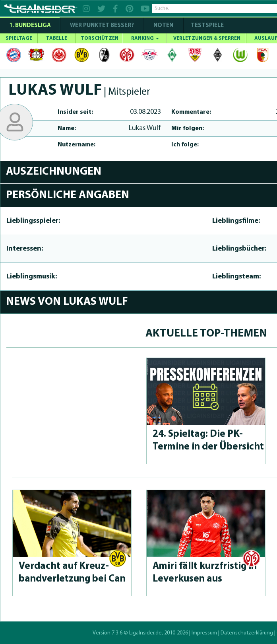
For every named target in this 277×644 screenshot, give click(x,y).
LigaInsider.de (145, 633)
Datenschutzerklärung (247, 633)
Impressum (204, 633)
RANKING (145, 38)
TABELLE (57, 38)
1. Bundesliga (30, 26)
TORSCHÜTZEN (100, 38)
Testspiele (207, 26)
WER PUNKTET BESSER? (102, 26)
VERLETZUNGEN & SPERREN (207, 38)
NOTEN (163, 26)
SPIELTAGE (19, 38)
